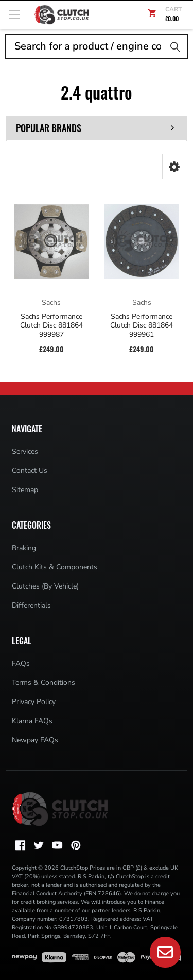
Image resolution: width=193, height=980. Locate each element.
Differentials (31, 605)
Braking (24, 548)
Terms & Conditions (43, 683)
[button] (174, 167)
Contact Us (30, 471)
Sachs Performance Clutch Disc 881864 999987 (51, 326)
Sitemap (25, 490)
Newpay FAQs (35, 740)
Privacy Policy (34, 702)
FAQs (21, 664)
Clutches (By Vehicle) (45, 586)
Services (25, 452)
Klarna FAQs (32, 721)
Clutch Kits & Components (55, 567)
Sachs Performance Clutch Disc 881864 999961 (142, 326)
